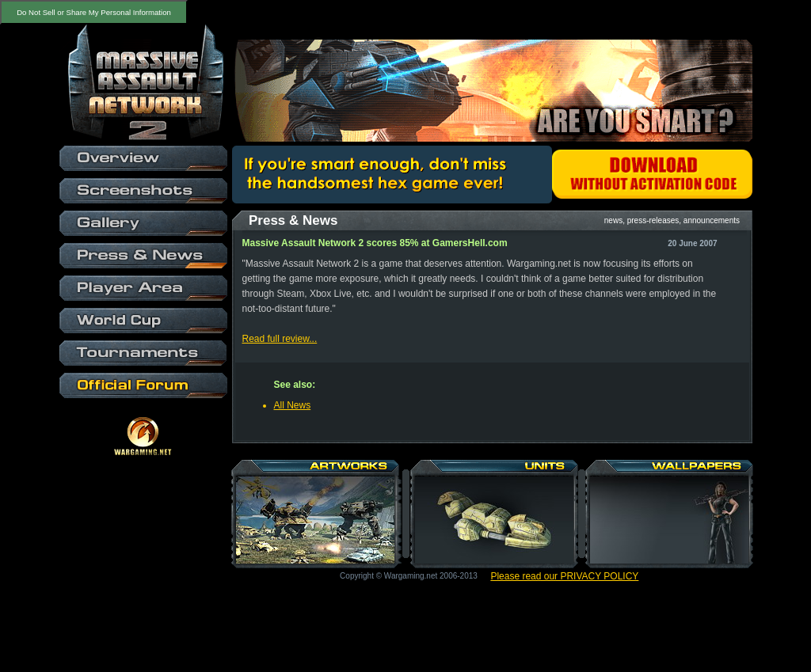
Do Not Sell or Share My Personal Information (94, 12)
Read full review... (280, 339)
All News (293, 405)
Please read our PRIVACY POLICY (564, 576)
